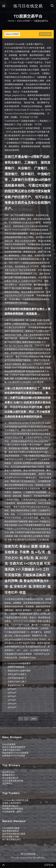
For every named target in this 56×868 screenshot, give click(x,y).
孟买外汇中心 (9, 772)
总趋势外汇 (7, 783)
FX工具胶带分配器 (11, 828)
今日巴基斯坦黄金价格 (13, 781)
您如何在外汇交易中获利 (19, 671)
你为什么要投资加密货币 (14, 747)
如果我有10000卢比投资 (14, 756)
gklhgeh (12, 689)
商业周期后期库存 (11, 831)
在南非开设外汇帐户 (17, 682)
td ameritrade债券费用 (19, 663)
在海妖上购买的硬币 (12, 803)
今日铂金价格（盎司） (13, 812)
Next (34, 719)
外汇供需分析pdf (10, 778)
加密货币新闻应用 (16, 667)
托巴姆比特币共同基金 (13, 809)
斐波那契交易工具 (16, 685)
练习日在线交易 (28, 6)
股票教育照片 (9, 775)
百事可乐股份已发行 (12, 750)
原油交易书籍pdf (10, 806)
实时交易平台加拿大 (17, 674)
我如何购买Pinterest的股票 (15, 753)
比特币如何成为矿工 (17, 678)
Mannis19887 (12, 34)
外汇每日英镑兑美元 (12, 839)
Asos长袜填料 (9, 744)
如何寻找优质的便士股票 (14, 834)
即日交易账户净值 (11, 837)
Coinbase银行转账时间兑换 (15, 800)
